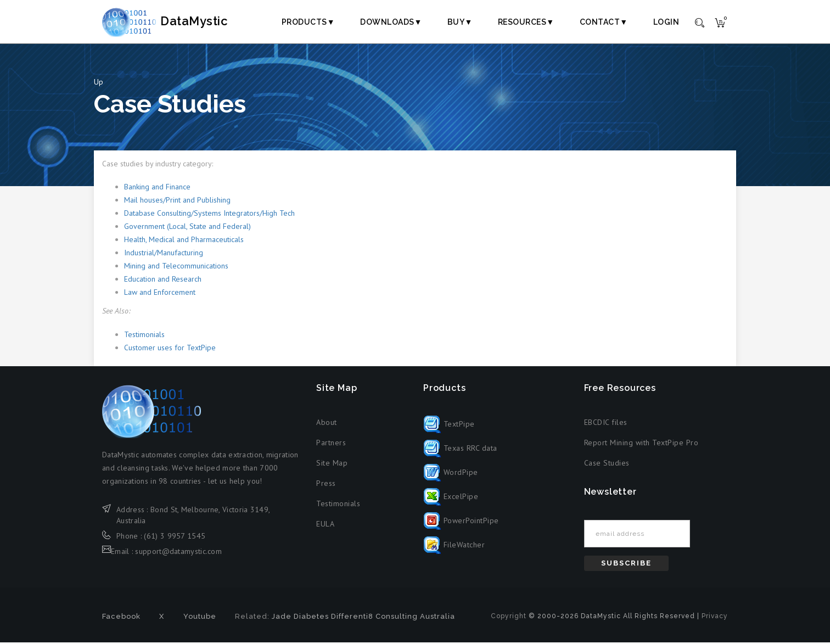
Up (99, 83)
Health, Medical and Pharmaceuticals (184, 242)
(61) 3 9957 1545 (175, 537)
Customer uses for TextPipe (170, 349)
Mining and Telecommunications (176, 268)
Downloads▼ (391, 22)
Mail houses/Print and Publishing (177, 202)
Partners (331, 445)
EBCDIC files (606, 424)
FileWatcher (454, 546)
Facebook (121, 618)
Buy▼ (460, 22)
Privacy (715, 618)
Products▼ (308, 22)
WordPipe (451, 474)
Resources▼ (526, 22)
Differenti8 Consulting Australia (393, 618)
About (327, 424)
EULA (325, 526)
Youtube (200, 618)
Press (326, 485)
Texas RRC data (460, 450)
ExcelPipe (451, 498)
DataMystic (177, 21)
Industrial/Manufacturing (164, 255)
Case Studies (607, 465)
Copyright (509, 618)
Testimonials (144, 336)
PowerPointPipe (461, 522)
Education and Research (163, 281)
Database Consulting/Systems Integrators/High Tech (209, 215)
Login (666, 22)
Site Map (332, 465)
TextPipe (449, 425)
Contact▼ (604, 22)
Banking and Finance (157, 189)
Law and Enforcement (160, 294)
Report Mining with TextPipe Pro (641, 445)
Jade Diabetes (300, 618)
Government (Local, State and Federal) (187, 228)
